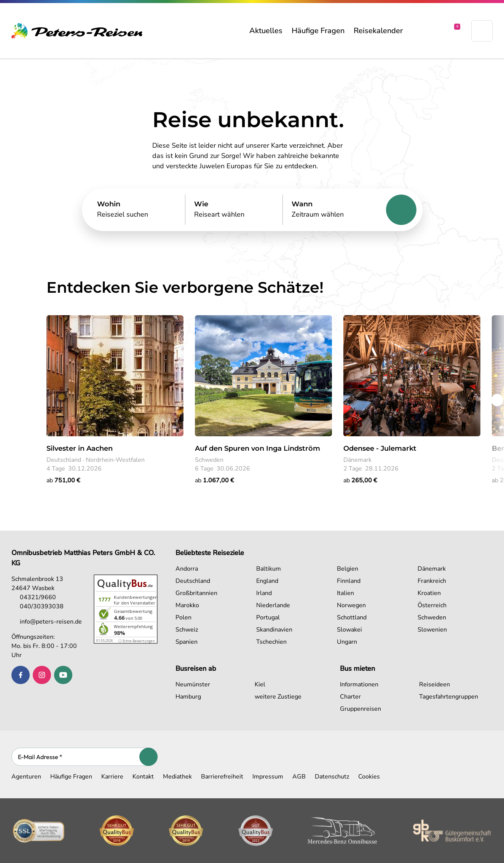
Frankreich (432, 581)
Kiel (260, 684)
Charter (350, 697)
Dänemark (432, 569)
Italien (345, 593)
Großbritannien (196, 593)
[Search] (137, 210)
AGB (299, 777)
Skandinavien (274, 630)
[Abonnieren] (148, 757)
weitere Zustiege (278, 697)
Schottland (352, 617)
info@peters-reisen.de (47, 622)
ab (63, 480)
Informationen (359, 684)
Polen (183, 617)
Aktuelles (266, 31)
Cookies (369, 777)
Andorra (187, 569)
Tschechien (271, 642)
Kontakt (143, 777)
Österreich (432, 605)
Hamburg (188, 697)
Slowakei (349, 630)
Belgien (348, 569)
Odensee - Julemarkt (380, 448)
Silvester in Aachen (80, 448)
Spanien (187, 642)
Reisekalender (378, 31)
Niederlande (273, 605)
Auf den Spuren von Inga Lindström (258, 448)
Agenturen (26, 777)
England (267, 581)
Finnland (349, 581)
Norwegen (351, 605)
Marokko (187, 605)
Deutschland (193, 581)
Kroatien (429, 593)
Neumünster (193, 684)
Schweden (432, 617)
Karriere (112, 777)
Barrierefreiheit (222, 777)
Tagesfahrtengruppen (449, 697)
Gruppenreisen (360, 709)
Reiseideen (435, 684)
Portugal (268, 617)
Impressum (268, 777)
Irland (264, 593)
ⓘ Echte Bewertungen (137, 641)
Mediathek (177, 777)
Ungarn (347, 642)
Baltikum (269, 569)
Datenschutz (332, 777)
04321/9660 (34, 597)
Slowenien (432, 630)
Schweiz (187, 630)
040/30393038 (37, 606)
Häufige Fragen (318, 31)
